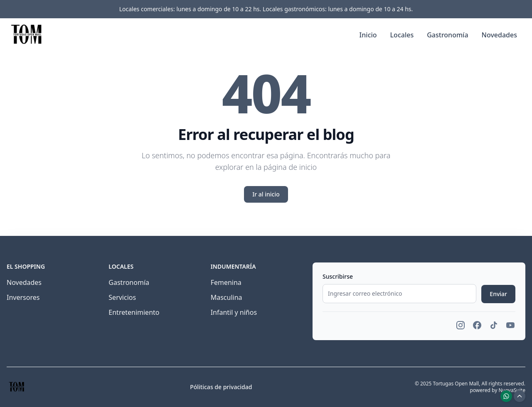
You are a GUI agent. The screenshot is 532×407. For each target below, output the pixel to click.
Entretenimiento (134, 312)
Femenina (226, 282)
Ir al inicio (266, 194)
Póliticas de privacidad (221, 387)
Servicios (122, 297)
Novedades (499, 35)
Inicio (368, 35)
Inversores (23, 297)
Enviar (498, 294)
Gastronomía (447, 35)
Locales (402, 35)
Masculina (227, 297)
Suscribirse (338, 276)
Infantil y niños (234, 312)
